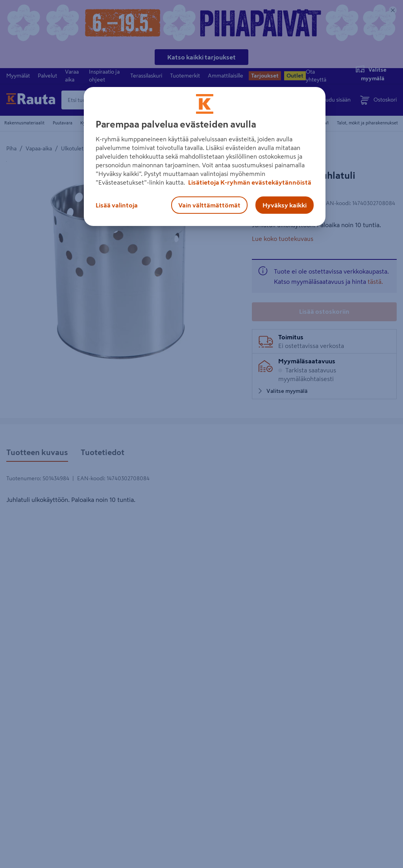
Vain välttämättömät (209, 205)
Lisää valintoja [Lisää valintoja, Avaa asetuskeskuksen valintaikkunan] (117, 205)
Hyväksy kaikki (285, 205)
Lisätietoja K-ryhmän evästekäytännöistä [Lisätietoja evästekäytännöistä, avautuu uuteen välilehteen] (249, 182)
